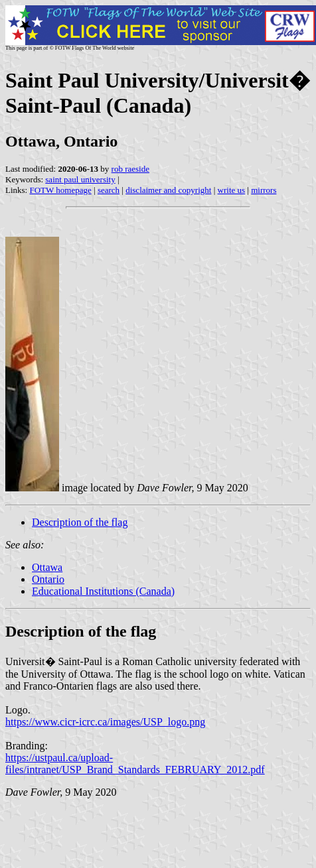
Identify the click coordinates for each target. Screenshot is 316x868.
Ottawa (47, 567)
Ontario (48, 579)
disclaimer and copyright (168, 190)
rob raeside (130, 169)
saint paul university (80, 179)
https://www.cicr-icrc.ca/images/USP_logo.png (105, 722)
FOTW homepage (60, 190)
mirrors (264, 190)
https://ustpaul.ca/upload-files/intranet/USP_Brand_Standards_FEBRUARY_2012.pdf (135, 764)
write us (232, 190)
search (109, 190)
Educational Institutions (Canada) (103, 591)
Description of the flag (80, 522)
